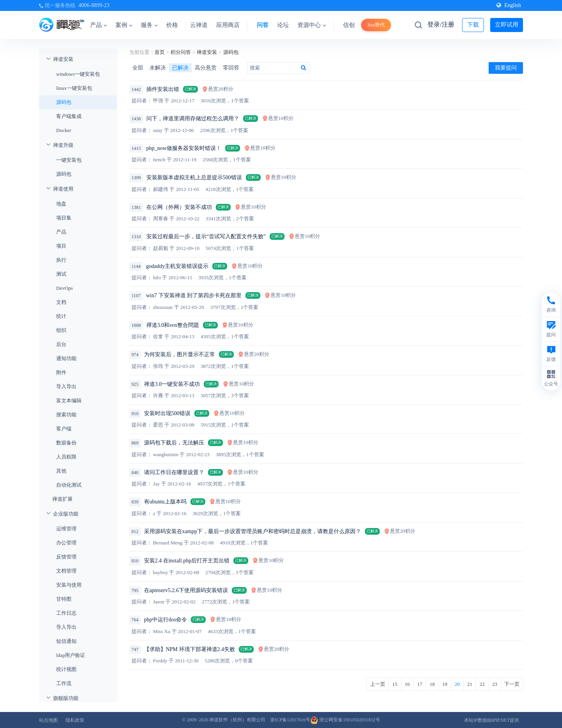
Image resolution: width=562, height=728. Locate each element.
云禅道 (199, 25)
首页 (160, 52)
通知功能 (66, 358)
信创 (349, 25)
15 (395, 684)
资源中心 (312, 25)
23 (495, 684)
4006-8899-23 (94, 5)
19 (445, 684)
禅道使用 (63, 189)
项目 (61, 246)
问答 (263, 25)
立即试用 (507, 25)
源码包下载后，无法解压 (174, 443)
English (509, 5)
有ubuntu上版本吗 (165, 502)
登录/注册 (441, 24)
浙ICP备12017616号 (290, 720)
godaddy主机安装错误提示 (177, 266)
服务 (149, 25)
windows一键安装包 (78, 74)
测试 (61, 274)
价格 (172, 25)
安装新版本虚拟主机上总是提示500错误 (194, 178)
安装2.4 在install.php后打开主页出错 (187, 561)
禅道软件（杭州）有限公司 (237, 720)
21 (470, 684)
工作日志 (66, 613)
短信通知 (66, 641)
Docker (64, 130)
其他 (61, 471)
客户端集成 (69, 116)
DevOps (65, 288)
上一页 (378, 684)
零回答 (231, 68)
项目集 (64, 218)
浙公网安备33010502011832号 (345, 720)
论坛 (283, 25)
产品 (99, 25)
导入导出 (66, 386)
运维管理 (66, 529)
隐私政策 (75, 720)
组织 (61, 330)
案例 (124, 25)
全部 (138, 68)
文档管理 (66, 571)
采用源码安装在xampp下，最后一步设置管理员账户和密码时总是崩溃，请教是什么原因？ (253, 531)
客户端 (64, 429)
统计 (61, 316)
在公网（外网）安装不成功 (179, 207)
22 (482, 684)
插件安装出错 (163, 89)
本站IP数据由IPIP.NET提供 (492, 720)
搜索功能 (66, 415)
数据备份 (66, 443)
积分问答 (181, 52)
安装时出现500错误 (167, 413)
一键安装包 (69, 160)
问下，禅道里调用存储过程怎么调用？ (193, 119)
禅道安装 (63, 59)
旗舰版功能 (66, 698)
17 (420, 684)
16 (407, 684)
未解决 (158, 68)
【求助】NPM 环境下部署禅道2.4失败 (189, 649)
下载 (473, 25)
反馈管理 (66, 557)
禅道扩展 (62, 499)
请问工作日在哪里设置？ (174, 472)
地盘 (61, 204)
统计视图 (66, 669)
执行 (61, 260)
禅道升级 (63, 145)
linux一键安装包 (74, 88)
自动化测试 (69, 485)
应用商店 (228, 25)
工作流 (64, 683)
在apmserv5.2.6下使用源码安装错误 (186, 590)
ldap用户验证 (71, 655)
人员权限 (66, 457)
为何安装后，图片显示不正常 (180, 354)
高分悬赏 (206, 68)
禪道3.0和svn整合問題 (173, 325)
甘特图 (64, 599)
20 (457, 684)
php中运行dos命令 (165, 620)
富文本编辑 (69, 401)
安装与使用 (69, 585)
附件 (61, 372)
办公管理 (66, 543)
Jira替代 (376, 25)
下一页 (512, 684)
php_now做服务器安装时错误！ (184, 148)
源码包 (64, 102)
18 (432, 684)
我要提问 (506, 68)
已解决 (180, 68)
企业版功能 (66, 514)
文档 (61, 302)
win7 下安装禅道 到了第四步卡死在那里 (194, 295)
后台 (61, 344)
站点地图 (48, 720)
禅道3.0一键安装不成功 (172, 384)
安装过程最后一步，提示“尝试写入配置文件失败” (206, 236)
